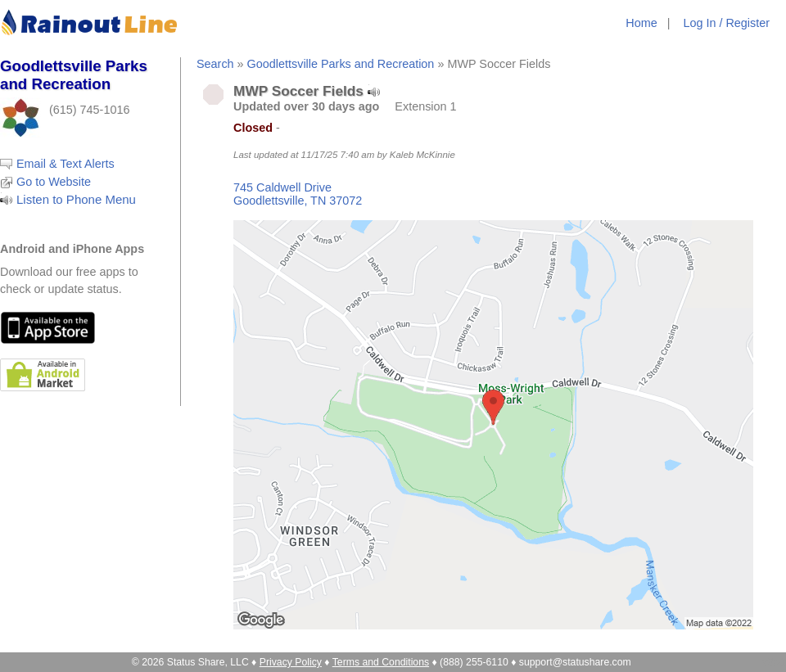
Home (641, 23)
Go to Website (54, 182)
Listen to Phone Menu (76, 199)
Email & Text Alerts (65, 164)
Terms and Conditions (381, 662)
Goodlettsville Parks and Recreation (341, 64)
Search (215, 64)
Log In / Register (726, 23)
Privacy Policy (291, 662)
